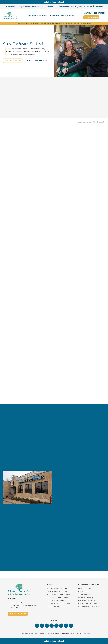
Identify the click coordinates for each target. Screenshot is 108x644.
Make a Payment (32, 7)
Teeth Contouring (85, 595)
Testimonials (54, 15)
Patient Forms (48, 7)
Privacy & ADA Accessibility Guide (49, 634)
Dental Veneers (84, 592)
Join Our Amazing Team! (54, 2)
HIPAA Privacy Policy (68, 634)
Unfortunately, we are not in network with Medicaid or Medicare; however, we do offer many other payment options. (54, 24)
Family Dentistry (85, 589)
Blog (20, 7)
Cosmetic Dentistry (86, 598)
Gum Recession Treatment (89, 607)
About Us (87, 122)
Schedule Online (91, 17)
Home (29, 15)
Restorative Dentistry (86, 601)
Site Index (87, 634)
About (34, 15)
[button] (37, 626)
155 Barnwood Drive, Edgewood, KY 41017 (75, 7)
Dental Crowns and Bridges (89, 604)
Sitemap (79, 634)
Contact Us (11, 7)
